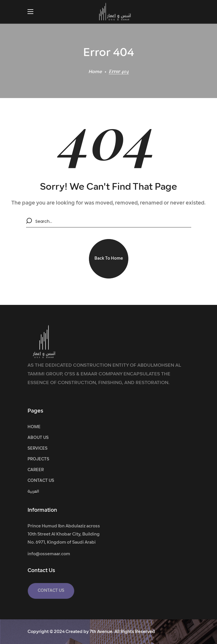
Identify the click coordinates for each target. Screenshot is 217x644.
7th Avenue (101, 632)
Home (95, 72)
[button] (109, 259)
